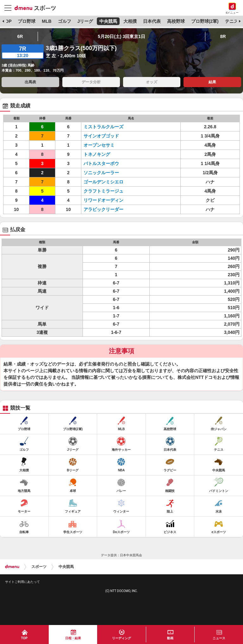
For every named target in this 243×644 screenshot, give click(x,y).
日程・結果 (73, 638)
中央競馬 (108, 21)
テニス (232, 21)
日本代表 (152, 21)
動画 (170, 638)
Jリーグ (85, 21)
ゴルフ (65, 21)
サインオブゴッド (101, 136)
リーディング (121, 638)
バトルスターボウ (101, 163)
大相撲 (130, 21)
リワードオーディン (103, 200)
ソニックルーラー (101, 173)
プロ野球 (27, 21)
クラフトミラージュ (103, 191)
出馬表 (30, 82)
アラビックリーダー (103, 209)
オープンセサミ (99, 145)
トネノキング (97, 154)
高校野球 (176, 21)
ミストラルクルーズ (103, 127)
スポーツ (39, 567)
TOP (7, 21)
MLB (47, 21)
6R (20, 36)
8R (223, 36)
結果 (212, 82)
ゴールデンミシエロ (103, 182)
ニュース (219, 638)
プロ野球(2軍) (205, 21)
